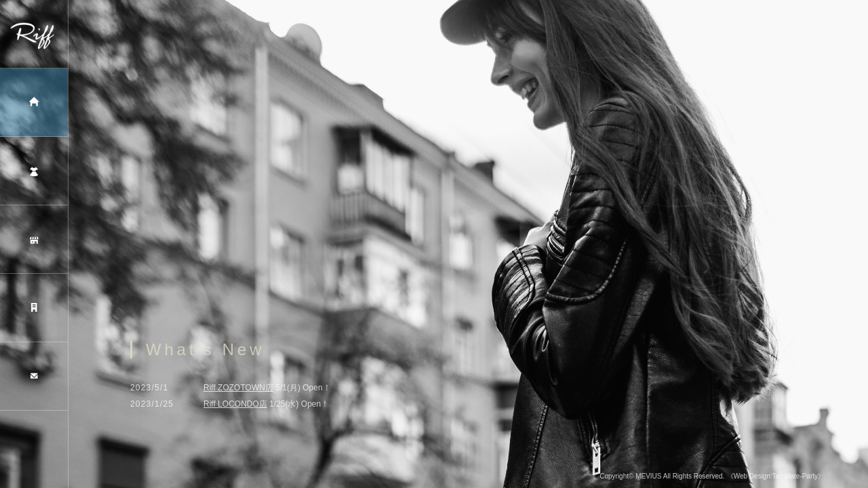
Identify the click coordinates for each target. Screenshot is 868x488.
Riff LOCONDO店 (235, 406)
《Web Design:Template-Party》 (776, 478)
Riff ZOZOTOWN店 (238, 390)
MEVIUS (648, 478)
